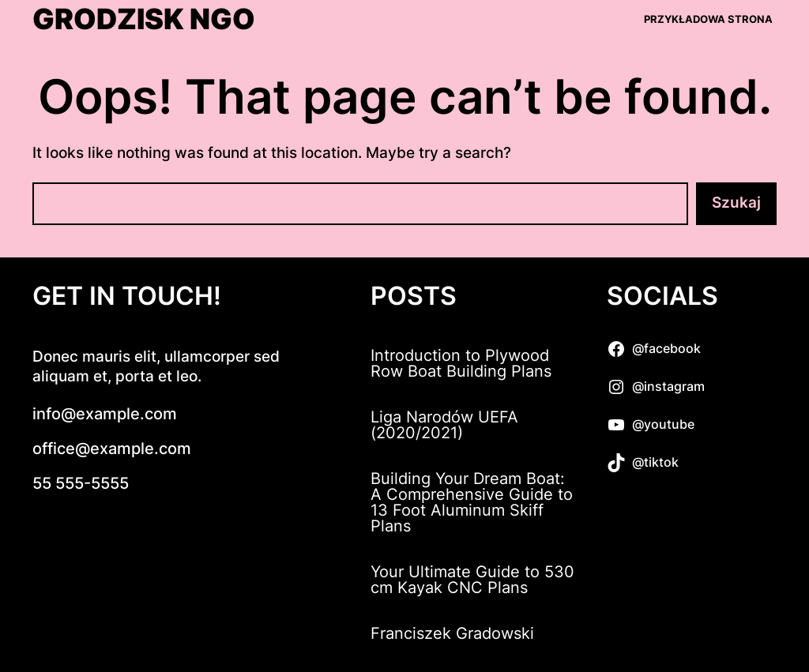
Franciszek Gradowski (452, 633)
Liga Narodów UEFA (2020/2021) (444, 425)
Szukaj (736, 203)
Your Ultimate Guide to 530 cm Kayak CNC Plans (472, 580)
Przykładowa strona (708, 19)
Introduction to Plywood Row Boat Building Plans (461, 363)
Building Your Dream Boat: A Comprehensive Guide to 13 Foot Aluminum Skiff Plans (472, 502)
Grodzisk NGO (144, 20)
